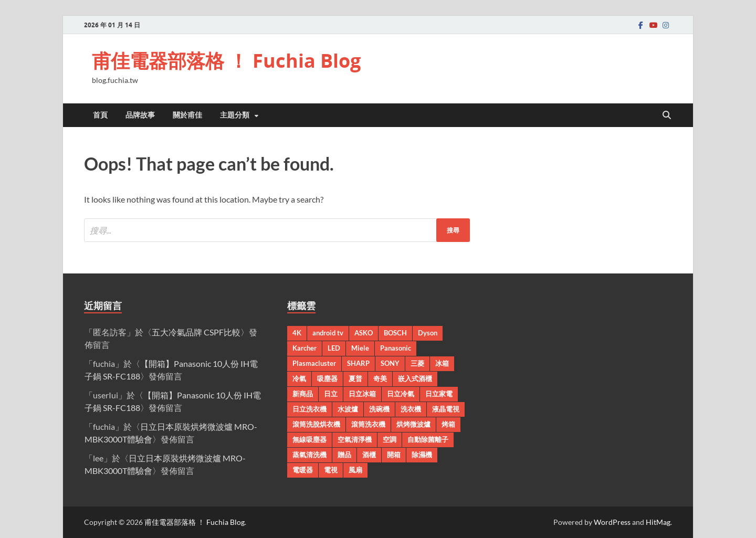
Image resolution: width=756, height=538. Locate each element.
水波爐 (348, 409)
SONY (390, 363)
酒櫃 (369, 455)
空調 (390, 439)
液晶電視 (446, 409)
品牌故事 (140, 115)
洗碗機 (379, 409)
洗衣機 (411, 409)
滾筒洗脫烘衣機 (316, 424)
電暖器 (303, 470)
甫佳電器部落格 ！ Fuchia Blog (226, 61)
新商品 (303, 394)
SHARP (358, 363)
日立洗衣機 (309, 409)
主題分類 (235, 115)
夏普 (355, 378)
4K (297, 333)
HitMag (658, 522)
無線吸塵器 (309, 439)
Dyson (428, 333)
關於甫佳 (187, 115)
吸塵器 (327, 378)
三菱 (417, 363)
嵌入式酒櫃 (415, 378)
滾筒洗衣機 (368, 424)
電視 (331, 470)
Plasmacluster (314, 363)
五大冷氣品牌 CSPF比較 (196, 332)
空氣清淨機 (355, 439)
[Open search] (667, 115)
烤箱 (448, 424)
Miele (360, 348)
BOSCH (395, 333)
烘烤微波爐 (413, 424)
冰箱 (442, 363)
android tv (328, 333)
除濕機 (422, 455)
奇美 (380, 378)
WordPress (612, 522)
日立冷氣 (401, 394)
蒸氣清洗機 (309, 455)
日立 (331, 394)
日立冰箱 (362, 394)
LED (334, 348)
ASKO (364, 333)
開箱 (394, 455)
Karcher (304, 348)
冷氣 (299, 378)
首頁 (100, 115)
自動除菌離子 (428, 439)
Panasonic (396, 348)
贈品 (344, 455)
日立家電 (439, 394)
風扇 (355, 470)
